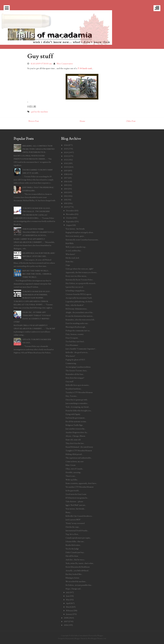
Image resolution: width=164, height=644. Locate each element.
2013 (66, 192)
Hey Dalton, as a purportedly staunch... (81, 283)
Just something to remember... (77, 403)
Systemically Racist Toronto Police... (80, 280)
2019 (66, 171)
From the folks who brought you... (79, 411)
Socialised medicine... (74, 389)
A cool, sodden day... (74, 251)
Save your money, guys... (75, 236)
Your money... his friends (75, 229)
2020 (66, 167)
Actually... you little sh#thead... (77, 571)
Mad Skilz (70, 243)
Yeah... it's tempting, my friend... (78, 407)
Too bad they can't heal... (75, 342)
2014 (66, 189)
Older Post (131, 121)
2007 (66, 622)
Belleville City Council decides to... (79, 516)
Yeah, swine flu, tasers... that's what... (80, 563)
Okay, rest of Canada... (74, 469)
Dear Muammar (72, 345)
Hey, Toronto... (72, 396)
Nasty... (68, 512)
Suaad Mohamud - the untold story (79, 447)
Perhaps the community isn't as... (78, 331)
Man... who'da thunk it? (75, 305)
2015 (66, 185)
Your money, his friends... (75, 509)
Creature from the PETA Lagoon (78, 294)
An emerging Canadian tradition (78, 367)
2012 (66, 196)
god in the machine (40, 112)
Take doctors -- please (74, 502)
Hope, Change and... (74, 589)
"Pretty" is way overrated (75, 523)
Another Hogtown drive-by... (77, 432)
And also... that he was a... (75, 560)
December (70, 211)
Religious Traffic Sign (74, 425)
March (69, 607)
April (68, 603)
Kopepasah (69, 638)
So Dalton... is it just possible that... (79, 585)
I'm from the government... (76, 418)
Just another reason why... (76, 429)
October (69, 218)
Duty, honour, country (75, 334)
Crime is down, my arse (75, 462)
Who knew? (70, 254)
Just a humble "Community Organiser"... (81, 349)
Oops (68, 265)
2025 (66, 149)
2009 (66, 207)
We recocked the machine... (76, 582)
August (69, 225)
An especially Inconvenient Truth (79, 298)
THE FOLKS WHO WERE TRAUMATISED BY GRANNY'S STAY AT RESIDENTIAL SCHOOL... (38, 232)
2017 (66, 178)
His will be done (72, 556)
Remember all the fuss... (75, 374)
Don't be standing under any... (77, 323)
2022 (66, 160)
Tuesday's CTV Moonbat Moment (79, 392)
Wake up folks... (72, 480)
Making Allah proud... (74, 454)
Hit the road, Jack (72, 258)
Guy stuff (40, 56)
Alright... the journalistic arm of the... (80, 312)
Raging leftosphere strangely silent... (80, 232)
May (68, 600)
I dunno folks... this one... (75, 542)
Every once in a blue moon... (76, 276)
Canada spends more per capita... (78, 538)
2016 (66, 182)
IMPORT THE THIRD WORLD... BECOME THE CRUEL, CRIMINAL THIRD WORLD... (37, 274)
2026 (66, 145)
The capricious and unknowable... (79, 458)
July (68, 592)
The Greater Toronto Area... (77, 371)
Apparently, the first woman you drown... (81, 272)
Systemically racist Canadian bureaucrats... (82, 240)
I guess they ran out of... (75, 287)
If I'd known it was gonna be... (77, 498)
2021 (66, 163)
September (70, 222)
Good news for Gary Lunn (76, 494)
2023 (66, 156)
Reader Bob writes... (73, 545)
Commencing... (71, 363)
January (69, 614)
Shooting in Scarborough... (76, 327)
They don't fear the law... (75, 443)
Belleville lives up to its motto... (78, 385)
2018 (66, 174)
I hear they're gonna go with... (77, 400)
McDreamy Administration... (77, 309)
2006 (66, 625)
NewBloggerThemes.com (97, 638)
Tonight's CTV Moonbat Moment (79, 451)
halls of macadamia (81, 636)
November (70, 214)
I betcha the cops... (73, 527)
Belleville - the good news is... (77, 352)
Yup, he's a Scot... (72, 534)
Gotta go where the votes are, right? (79, 269)
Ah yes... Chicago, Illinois (75, 436)
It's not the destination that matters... (79, 316)
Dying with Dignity (73, 414)
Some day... (70, 262)
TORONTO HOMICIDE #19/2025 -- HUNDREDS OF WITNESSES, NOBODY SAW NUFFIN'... (37, 295)
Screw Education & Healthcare (78, 567)
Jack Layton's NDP (73, 520)
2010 (66, 203)
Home (82, 121)
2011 (65, 200)
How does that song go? (75, 378)
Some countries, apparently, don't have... (81, 483)
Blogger (100, 636)
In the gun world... (73, 491)
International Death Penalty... (77, 531)
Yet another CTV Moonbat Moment (80, 487)
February (70, 611)
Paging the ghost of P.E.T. (76, 360)
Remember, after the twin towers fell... (80, 320)
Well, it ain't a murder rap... (76, 247)
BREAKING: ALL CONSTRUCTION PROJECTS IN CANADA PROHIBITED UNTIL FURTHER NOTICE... (39, 149)
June (68, 596)
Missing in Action (72, 578)
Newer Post (34, 121)
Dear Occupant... (72, 338)
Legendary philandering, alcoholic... (80, 302)
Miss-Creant (71, 465)
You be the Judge (72, 549)
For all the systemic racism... (76, 422)
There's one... (71, 476)
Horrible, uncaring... (73, 472)
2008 (66, 618)
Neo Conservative (65, 64)
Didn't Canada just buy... (75, 552)
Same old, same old (73, 440)
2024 (66, 152)
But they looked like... (74, 574)
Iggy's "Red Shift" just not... (76, 505)
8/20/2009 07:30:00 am (41, 64)
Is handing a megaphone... (76, 291)
